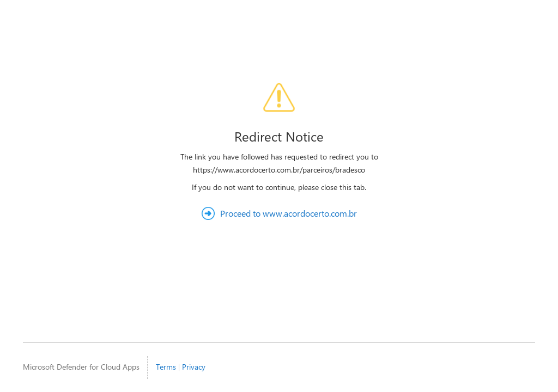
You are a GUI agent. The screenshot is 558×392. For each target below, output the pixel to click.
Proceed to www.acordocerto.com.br (289, 213)
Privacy (194, 367)
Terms (166, 367)
